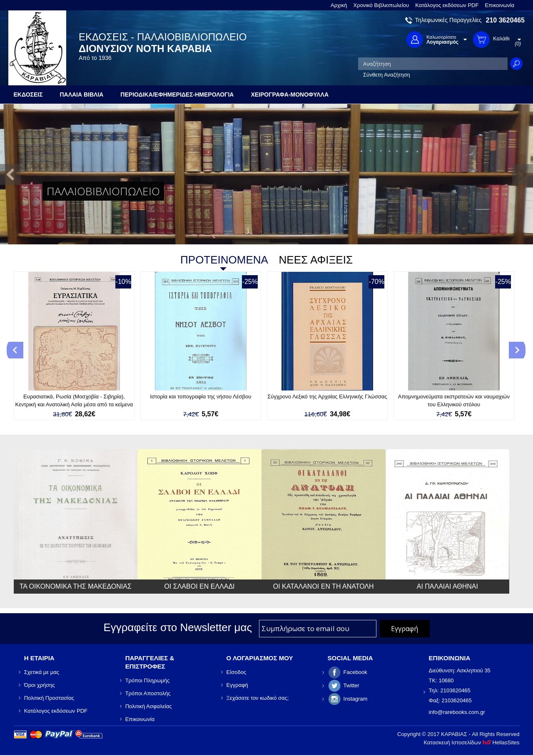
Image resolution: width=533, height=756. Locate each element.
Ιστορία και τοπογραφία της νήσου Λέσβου (200, 397)
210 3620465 (505, 20)
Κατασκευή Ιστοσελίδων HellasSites (472, 742)
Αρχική (339, 5)
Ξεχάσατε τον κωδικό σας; (258, 698)
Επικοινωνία (499, 5)
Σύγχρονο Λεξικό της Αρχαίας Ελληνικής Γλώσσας (327, 397)
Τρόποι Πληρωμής (148, 680)
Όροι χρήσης (40, 685)
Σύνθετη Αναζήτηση (387, 75)
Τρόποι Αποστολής (148, 693)
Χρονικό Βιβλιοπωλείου (381, 5)
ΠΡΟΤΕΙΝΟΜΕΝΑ (224, 260)
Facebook (355, 672)
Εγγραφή (237, 685)
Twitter (351, 685)
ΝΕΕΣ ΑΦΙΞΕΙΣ (316, 260)
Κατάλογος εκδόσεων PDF (447, 5)
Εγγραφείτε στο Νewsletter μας (178, 627)
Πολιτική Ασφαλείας (149, 706)
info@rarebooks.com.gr (457, 712)
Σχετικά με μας (42, 672)
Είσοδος (237, 672)
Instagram (356, 699)
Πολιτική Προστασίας (49, 698)
